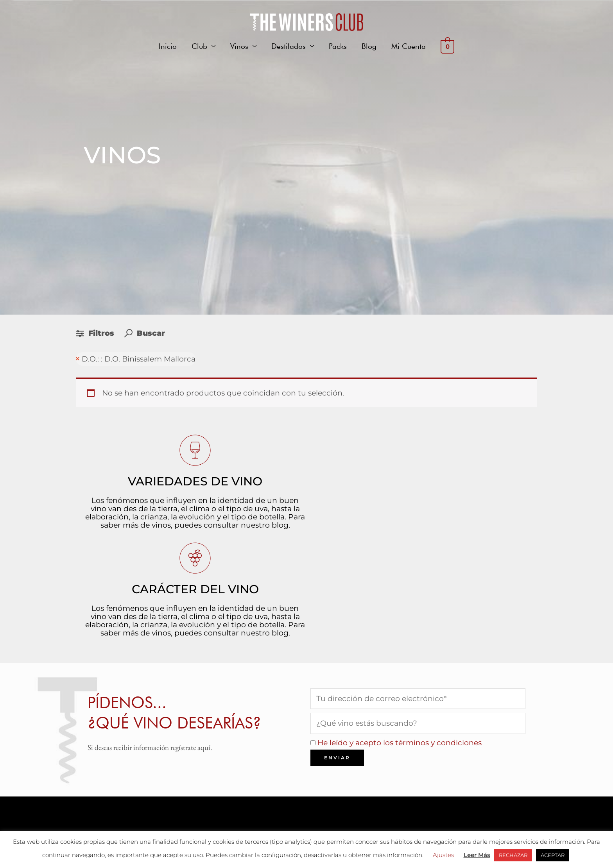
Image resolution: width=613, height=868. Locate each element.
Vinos (239, 46)
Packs (338, 46)
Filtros (96, 333)
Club (199, 46)
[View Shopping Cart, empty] (447, 46)
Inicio (168, 46)
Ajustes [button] (443, 855)
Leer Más (477, 855)
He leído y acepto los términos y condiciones (400, 743)
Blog (369, 46)
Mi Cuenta (409, 46)
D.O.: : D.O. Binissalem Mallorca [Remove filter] (139, 359)
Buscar (145, 333)
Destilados (289, 46)
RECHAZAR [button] (513, 855)
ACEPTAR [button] (553, 855)
